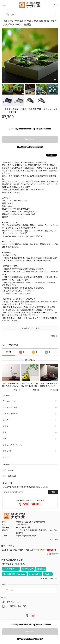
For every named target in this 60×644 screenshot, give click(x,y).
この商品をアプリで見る (30, 328)
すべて (9, 352)
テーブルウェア (9, 401)
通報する (54, 336)
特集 (5, 439)
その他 (6, 457)
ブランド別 (7, 451)
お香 (5, 432)
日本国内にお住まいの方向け (30, 147)
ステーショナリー (10, 414)
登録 (53, 492)
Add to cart (30, 139)
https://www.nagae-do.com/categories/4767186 (23, 236)
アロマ (6, 426)
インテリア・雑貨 (10, 407)
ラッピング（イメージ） (13, 445)
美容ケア (6, 420)
